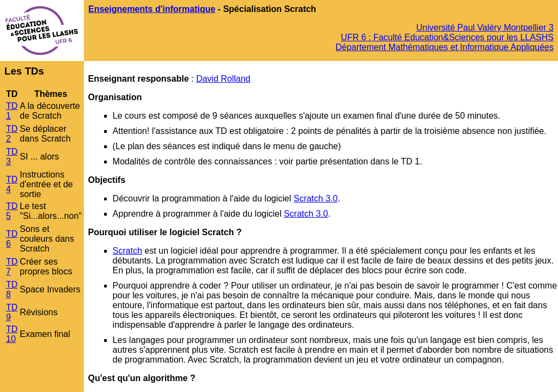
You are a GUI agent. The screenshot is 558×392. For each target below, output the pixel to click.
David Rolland (223, 79)
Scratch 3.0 (316, 198)
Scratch (128, 251)
